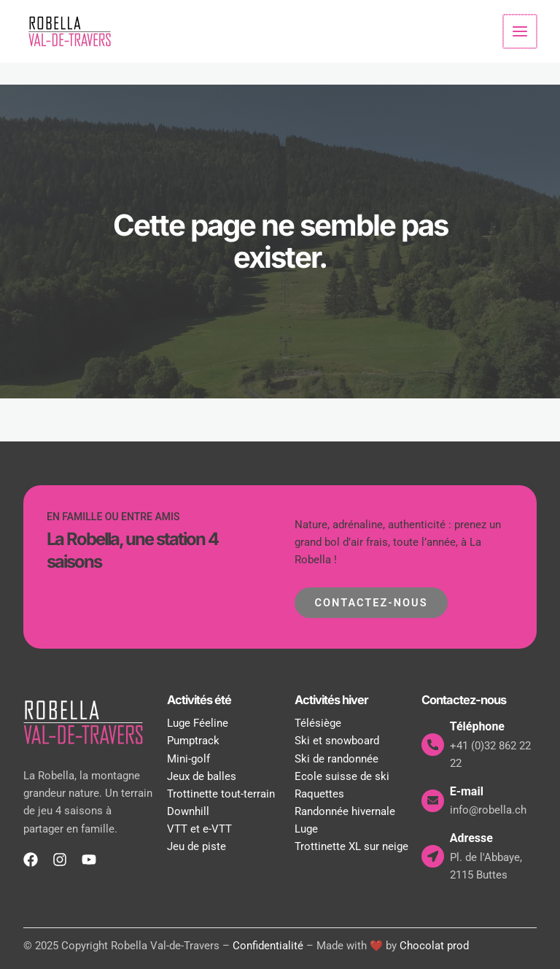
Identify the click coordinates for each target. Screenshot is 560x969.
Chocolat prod (434, 946)
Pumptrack (193, 741)
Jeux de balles (202, 776)
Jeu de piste (197, 846)
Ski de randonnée (337, 759)
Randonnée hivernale (345, 811)
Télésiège (318, 724)
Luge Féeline (198, 724)
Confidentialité (268, 946)
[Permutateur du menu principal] (521, 31)
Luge (306, 829)
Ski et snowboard (337, 741)
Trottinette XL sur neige (351, 846)
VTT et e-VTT (199, 829)
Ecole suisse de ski (342, 776)
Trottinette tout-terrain (221, 794)
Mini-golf (188, 759)
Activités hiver (331, 700)
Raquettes (319, 794)
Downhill (188, 811)
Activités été (199, 700)
